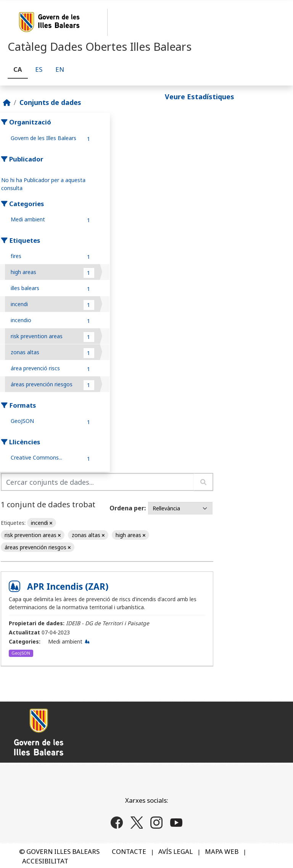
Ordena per (127, 508)
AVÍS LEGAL (175, 851)
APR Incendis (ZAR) (68, 586)
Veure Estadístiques (200, 97)
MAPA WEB (222, 851)
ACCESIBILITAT (45, 861)
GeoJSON (21, 653)
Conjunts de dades (50, 102)
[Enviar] (204, 482)
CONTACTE (129, 851)
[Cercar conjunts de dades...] (97, 482)
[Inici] (7, 102)
